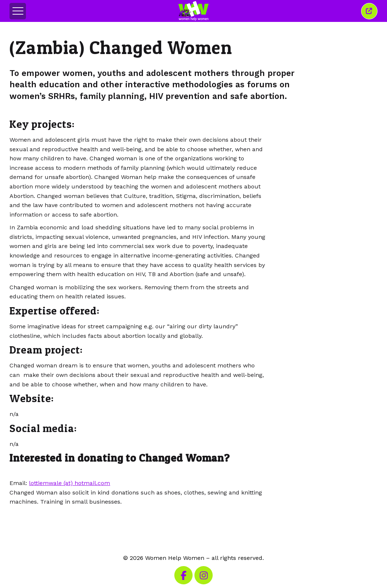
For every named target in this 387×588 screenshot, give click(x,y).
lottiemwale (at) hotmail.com (69, 483)
